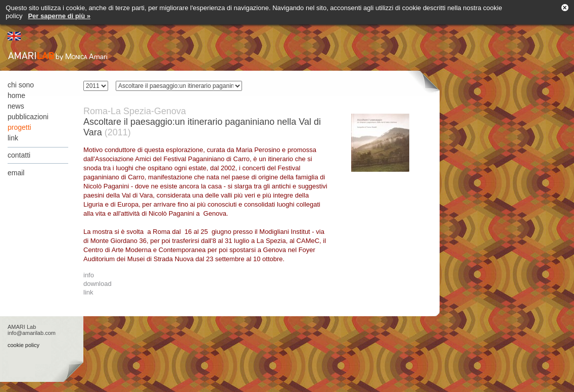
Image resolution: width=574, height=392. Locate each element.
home (16, 95)
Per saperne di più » (59, 16)
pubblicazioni (28, 117)
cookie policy (23, 345)
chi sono (21, 85)
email (16, 173)
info (89, 275)
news (16, 106)
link (13, 138)
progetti (19, 127)
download (98, 284)
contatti (19, 155)
